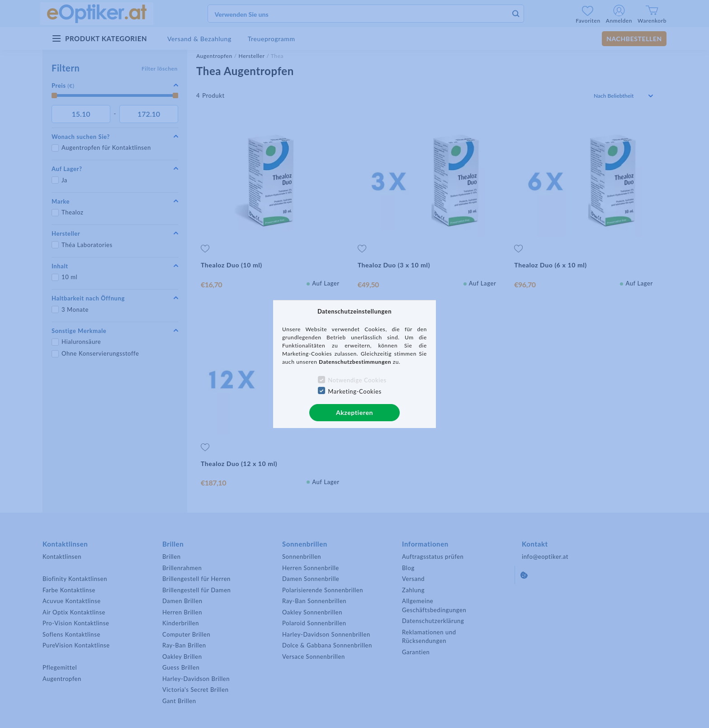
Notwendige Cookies (357, 380)
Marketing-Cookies (354, 391)
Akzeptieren (354, 412)
